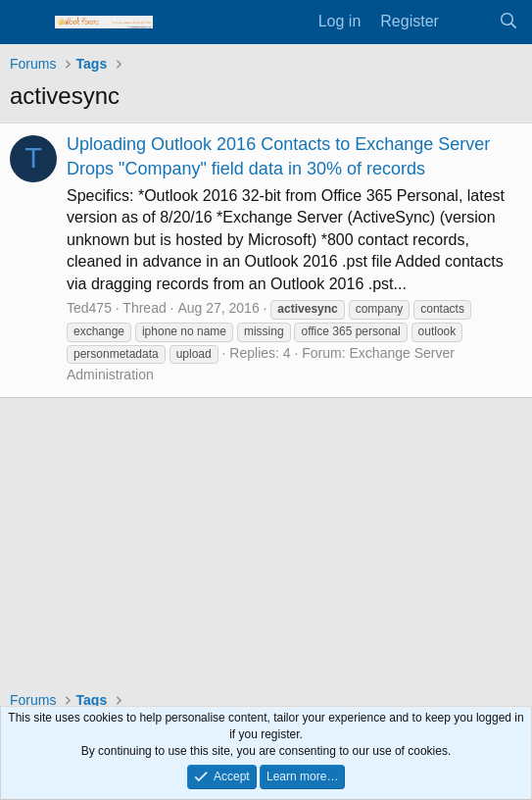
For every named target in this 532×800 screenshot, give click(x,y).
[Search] (508, 22)
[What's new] (469, 22)
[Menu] (27, 23)
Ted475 (89, 308)
